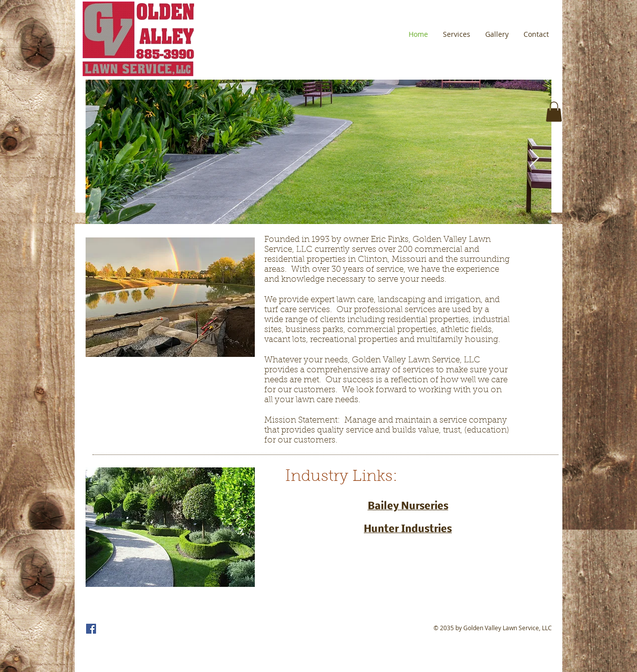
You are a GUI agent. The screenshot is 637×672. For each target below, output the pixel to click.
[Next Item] (534, 159)
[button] (554, 112)
